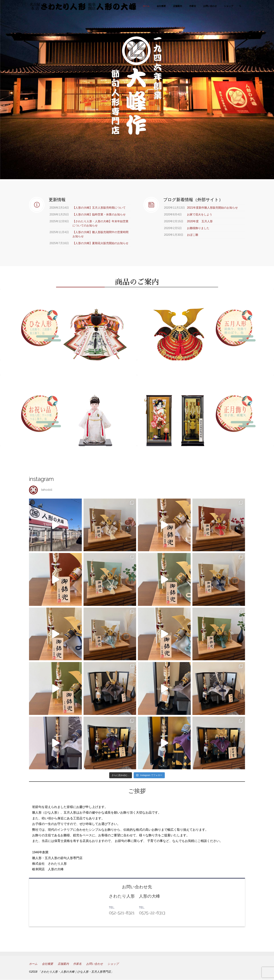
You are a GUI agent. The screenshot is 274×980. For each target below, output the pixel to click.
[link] (240, 6)
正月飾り (206, 453)
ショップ (113, 964)
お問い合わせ (95, 964)
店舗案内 (63, 964)
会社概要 (48, 964)
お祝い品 (68, 453)
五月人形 (206, 367)
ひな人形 (68, 367)
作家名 (77, 964)
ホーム (33, 964)
